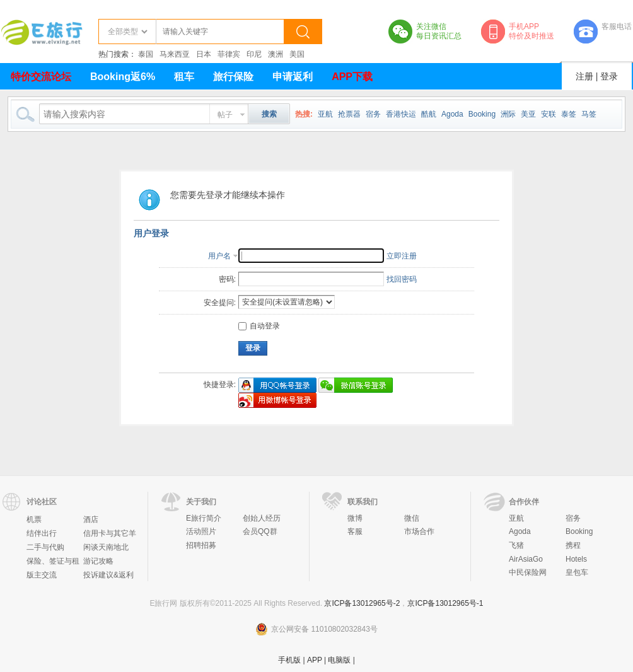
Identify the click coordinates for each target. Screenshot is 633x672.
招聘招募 (201, 545)
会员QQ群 (260, 531)
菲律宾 (229, 54)
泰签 (569, 114)
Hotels (576, 559)
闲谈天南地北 (106, 547)
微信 (412, 518)
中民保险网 (528, 572)
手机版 (289, 660)
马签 (589, 114)
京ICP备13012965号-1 (445, 603)
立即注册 (402, 256)
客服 (355, 531)
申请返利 (293, 77)
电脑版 (339, 660)
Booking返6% (123, 77)
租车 (184, 77)
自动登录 (259, 326)
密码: (227, 279)
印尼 (254, 54)
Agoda (452, 114)
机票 (34, 519)
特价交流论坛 (41, 77)
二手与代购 (45, 547)
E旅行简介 (204, 518)
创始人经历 (262, 518)
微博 (355, 518)
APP (315, 660)
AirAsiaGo (526, 559)
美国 (297, 54)
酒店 (91, 519)
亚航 (325, 114)
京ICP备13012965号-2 (362, 603)
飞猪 (516, 545)
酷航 (429, 114)
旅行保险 (233, 77)
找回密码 (402, 279)
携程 (573, 545)
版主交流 (42, 575)
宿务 (373, 114)
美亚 (528, 114)
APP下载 (352, 77)
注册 (584, 76)
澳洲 (276, 54)
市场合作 (419, 531)
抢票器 (349, 114)
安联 (549, 114)
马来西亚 (175, 54)
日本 (204, 54)
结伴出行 (42, 533)
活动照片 (201, 531)
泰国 (146, 54)
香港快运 (401, 114)
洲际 (508, 114)
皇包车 (577, 572)
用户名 (219, 256)
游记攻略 (98, 561)
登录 (609, 76)
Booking (482, 114)
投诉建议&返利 (108, 575)
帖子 (225, 115)
